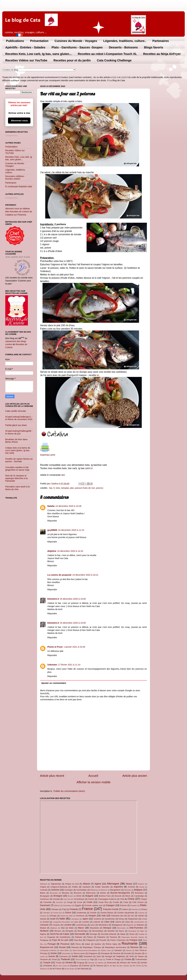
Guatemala (81, 913)
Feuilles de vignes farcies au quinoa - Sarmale (19, 460)
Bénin (128, 896)
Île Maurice (98, 966)
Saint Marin (64, 950)
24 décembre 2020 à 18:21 (85, 575)
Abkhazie (44, 884)
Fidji (64, 909)
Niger (142, 931)
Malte (71, 928)
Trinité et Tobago (113, 959)
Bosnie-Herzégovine (120, 893)
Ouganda (51, 937)
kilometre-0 (53, 599)
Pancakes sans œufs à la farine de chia (17, 488)
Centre (91, 899)
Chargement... (12, 135)
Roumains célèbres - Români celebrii (15, 178)
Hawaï (63, 916)
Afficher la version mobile (94, 782)
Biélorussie (91, 893)
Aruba (142, 887)
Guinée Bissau (107, 913)
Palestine (101, 937)
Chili (122, 899)
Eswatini (134, 905)
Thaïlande (65, 959)
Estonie (123, 905)
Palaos (90, 937)
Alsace (129, 884)
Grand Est (57, 913)
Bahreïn (104, 890)
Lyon (93, 925)
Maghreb (130, 925)
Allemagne (113, 884)
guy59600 (52, 530)
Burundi (118, 896)
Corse (80, 902)
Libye (128, 922)
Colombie (47, 902)
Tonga (100, 959)
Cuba (126, 902)
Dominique (67, 905)
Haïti (71, 916)
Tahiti (132, 956)
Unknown (52, 665)
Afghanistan (56, 884)
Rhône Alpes (112, 944)
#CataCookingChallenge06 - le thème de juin (19, 432)
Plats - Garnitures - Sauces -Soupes (77, 47)
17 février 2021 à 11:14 (69, 665)
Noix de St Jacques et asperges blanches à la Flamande (16, 478)
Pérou (78, 944)
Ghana (144, 909)
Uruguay (81, 963)
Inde (103, 916)
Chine (131, 899)
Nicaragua (132, 931)
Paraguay (44, 940)
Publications (15, 41)
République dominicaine (116, 947)
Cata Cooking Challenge (114, 60)
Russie (62, 947)
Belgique (138, 890)
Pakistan (79, 937)
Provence (65, 944)
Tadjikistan (121, 956)
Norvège (93, 934)
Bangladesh (115, 890)
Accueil (93, 776)
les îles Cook (61, 966)
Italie (62, 919)
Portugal (52, 944)
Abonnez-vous (19, 121)
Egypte (78, 905)
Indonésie (115, 916)
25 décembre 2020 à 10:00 (73, 599)
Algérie (98, 884)
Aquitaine (86, 887)
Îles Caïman (124, 966)
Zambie (144, 963)
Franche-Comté (111, 909)
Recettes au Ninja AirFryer (162, 54)
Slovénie (117, 953)
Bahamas (94, 890)
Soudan (138, 953)
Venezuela (111, 963)
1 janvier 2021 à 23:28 (74, 647)
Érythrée (86, 966)
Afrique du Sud (72, 884)
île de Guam (70, 969)
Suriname (63, 956)
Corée (90, 902)
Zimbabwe (48, 966)
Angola (43, 887)
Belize (43, 893)
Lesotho (86, 922)
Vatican (101, 963)
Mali (63, 928)
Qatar (88, 944)
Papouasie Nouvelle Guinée (133, 937)
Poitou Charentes (118, 940)
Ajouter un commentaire (54, 683)
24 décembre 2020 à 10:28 (68, 506)
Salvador (118, 950)
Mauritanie (94, 928)
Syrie (99, 956)
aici (63, 475)
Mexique (107, 928)
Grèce (68, 913)
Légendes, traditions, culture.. (125, 41)
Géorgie (53, 916)
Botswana (139, 893)
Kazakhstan (110, 919)
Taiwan (141, 956)
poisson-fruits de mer (85, 488)
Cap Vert (67, 899)
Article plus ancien (135, 776)
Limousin (44, 925)
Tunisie (128, 959)
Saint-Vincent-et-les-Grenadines (85, 950)
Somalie (128, 953)
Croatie (116, 902)
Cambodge (139, 896)
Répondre (52, 521)
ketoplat (65, 488)
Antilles (75, 887)
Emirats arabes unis (94, 905)
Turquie (47, 962)
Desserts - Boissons (123, 47)
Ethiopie (55, 909)
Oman (132, 934)
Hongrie (92, 916)
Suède (75, 956)
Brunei (70, 896)
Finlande (74, 909)
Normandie (80, 934)
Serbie (54, 953)
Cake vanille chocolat (16, 411)
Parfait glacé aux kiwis (16, 425)
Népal (123, 934)
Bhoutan (66, 893)
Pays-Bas (78, 940)
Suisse (52, 956)
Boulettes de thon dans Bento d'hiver (16, 441)
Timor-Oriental (81, 959)
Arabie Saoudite (102, 887)
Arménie (131, 887)
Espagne (110, 905)
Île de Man (112, 966)
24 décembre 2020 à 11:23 (71, 530)
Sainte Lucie (106, 950)
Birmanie (78, 893)
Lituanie (56, 925)
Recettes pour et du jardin (72, 60)
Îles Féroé (137, 966)
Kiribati (144, 919)
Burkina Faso (105, 896)
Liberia (118, 922)
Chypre (144, 899)
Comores (59, 902)
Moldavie (44, 931)
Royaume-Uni (47, 947)
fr (54, 488)
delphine (52, 551)
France (87, 909)
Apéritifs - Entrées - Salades (25, 47)
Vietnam (123, 963)
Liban (107, 922)
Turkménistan (141, 959)
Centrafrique (79, 899)
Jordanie (97, 919)
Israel (53, 919)
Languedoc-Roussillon (62, 922)
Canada (56, 899)
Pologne (133, 940)
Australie (44, 890)
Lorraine (67, 925)
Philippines (91, 940)
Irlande (141, 916)
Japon (85, 919)
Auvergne (69, 890)
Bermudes (54, 893)
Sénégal (108, 956)
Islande (43, 919)
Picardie (103, 940)
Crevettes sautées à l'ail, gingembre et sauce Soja (17, 469)
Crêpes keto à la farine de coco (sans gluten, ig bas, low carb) (18, 450)
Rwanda (75, 947)
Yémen (134, 963)
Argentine (118, 887)
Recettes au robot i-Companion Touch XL (107, 54)
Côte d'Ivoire (138, 902)
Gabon (125, 909)
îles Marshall (83, 969)
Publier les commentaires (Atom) (69, 791)
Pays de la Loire (60, 940)
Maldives (54, 928)
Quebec (98, 944)
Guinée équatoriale (126, 913)
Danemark (45, 905)
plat (72, 488)
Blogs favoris (154, 47)
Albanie (86, 884)
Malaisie (140, 925)
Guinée (93, 913)
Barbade (128, 890)
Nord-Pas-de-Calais (60, 934)
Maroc (81, 928)
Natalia (51, 506)
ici (97, 375)
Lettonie (97, 922)
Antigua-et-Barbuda (59, 887)
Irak (125, 916)
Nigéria (43, 934)
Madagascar (117, 925)
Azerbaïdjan (82, 890)
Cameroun (44, 899)
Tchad (54, 959)
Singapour (93, 953)
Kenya (121, 919)
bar (51, 488)
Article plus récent (52, 776)
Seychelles (66, 953)
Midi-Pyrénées (136, 928)
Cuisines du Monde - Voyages (76, 41)
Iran (132, 916)
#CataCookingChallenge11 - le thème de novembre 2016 (19, 418)
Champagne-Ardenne (107, 899)
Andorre (141, 884)
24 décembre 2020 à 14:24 (70, 551)
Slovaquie (105, 953)
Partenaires (161, 41)
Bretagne (58, 896)
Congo (70, 902)
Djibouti (57, 905)
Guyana (141, 913)
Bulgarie (89, 896)
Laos (76, 922)
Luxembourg (81, 925)
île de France (56, 969)
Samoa (129, 950)
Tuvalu (59, 963)
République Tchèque (92, 947)
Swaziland (88, 956)
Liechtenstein (139, 922)
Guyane (43, 916)
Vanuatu (91, 963)
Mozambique (98, 931)
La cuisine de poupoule (59, 575)
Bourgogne (45, 896)
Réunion (135, 947)
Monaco (58, 931)
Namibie (111, 931)
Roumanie (130, 943)
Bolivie (103, 893)
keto (58, 488)
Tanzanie (44, 959)
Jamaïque (75, 919)
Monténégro (83, 931)
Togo (92, 959)
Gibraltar (46, 913)
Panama (113, 937)
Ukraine (69, 962)
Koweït (46, 922)
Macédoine (103, 925)
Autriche (55, 890)
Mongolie (69, 931)
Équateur (74, 966)
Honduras (80, 916)
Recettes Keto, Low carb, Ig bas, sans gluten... (38, 54)
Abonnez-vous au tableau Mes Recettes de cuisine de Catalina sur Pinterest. (19, 212)
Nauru (121, 931)
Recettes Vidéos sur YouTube (26, 60)
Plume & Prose (55, 647)
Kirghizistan (133, 919)
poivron (100, 488)
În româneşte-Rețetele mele (19, 186)
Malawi (43, 928)
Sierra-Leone (79, 953)
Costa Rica (103, 902)
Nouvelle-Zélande (109, 934)
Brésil (79, 896)
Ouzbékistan (65, 937)
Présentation (39, 41)
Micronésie (121, 928)
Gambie (135, 909)
